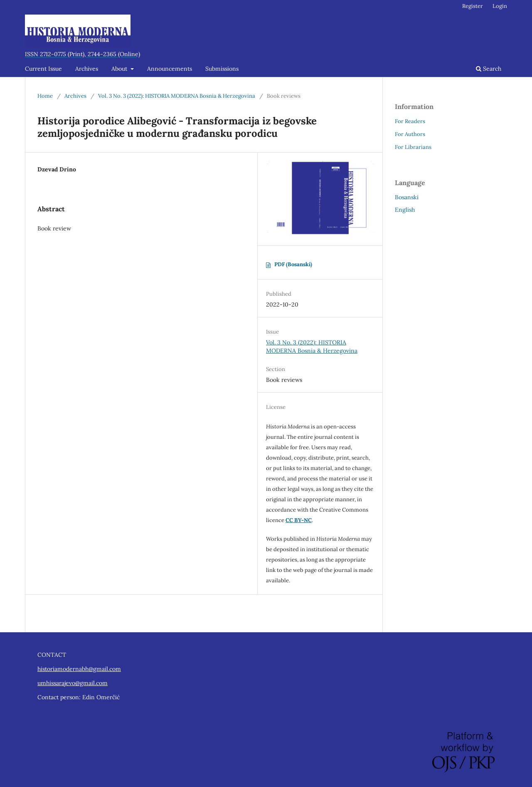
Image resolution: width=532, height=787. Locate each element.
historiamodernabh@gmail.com (79, 669)
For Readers (410, 121)
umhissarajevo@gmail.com (73, 683)
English (405, 210)
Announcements (170, 69)
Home (45, 96)
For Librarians (413, 147)
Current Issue (43, 69)
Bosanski (407, 197)
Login (500, 6)
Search (489, 69)
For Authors (410, 134)
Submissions (222, 69)
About (120, 69)
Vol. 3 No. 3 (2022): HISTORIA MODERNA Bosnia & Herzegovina (177, 96)
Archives (87, 69)
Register (473, 6)
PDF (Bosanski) (293, 264)
